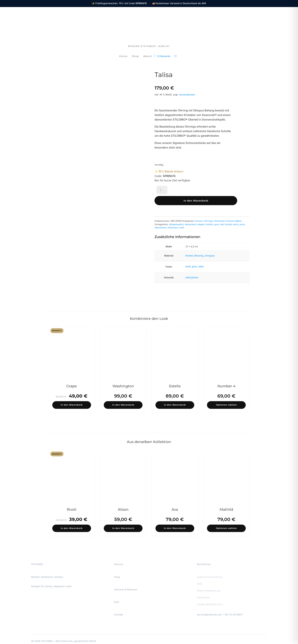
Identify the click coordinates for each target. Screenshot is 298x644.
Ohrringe (208, 211)
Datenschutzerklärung (210, 572)
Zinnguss (210, 245)
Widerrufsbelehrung (209, 585)
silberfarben (161, 217)
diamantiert (191, 214)
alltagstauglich (176, 214)
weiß (182, 217)
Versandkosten (187, 95)
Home (123, 56)
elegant (201, 214)
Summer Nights (234, 211)
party (242, 214)
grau (217, 214)
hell (222, 214)
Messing (199, 245)
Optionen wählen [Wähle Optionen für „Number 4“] (226, 396)
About (147, 56)
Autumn (199, 211)
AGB (199, 578)
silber (201, 256)
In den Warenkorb (191, 190)
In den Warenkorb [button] (72, 396)
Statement (173, 217)
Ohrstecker (220, 211)
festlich (210, 214)
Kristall (228, 214)
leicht (236, 214)
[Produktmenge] (162, 190)
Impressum (203, 592)
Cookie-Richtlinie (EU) (210, 599)
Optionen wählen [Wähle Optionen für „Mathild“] (226, 522)
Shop (135, 56)
